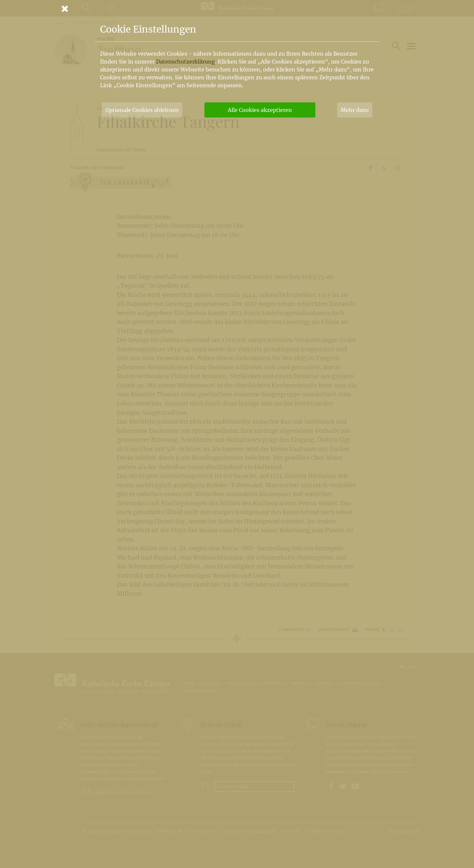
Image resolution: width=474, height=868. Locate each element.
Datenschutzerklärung (185, 62)
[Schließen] (237, 9)
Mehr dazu (355, 110)
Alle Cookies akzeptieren (260, 110)
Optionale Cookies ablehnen (142, 110)
